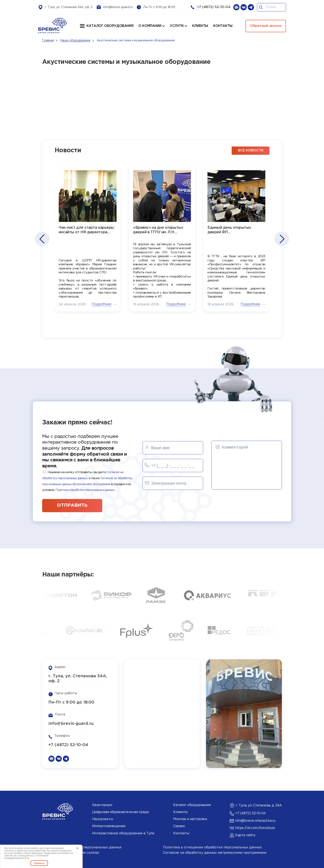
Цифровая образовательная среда (120, 812)
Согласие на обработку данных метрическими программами (215, 853)
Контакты (181, 833)
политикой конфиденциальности (26, 857)
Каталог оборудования (110, 26)
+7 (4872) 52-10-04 (214, 7)
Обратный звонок (266, 26)
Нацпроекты (102, 819)
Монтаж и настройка (190, 819)
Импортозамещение (109, 826)
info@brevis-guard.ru (118, 7)
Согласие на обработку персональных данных (82, 847)
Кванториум (102, 805)
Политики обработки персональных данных (85, 490)
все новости (251, 151)
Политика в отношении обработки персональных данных (212, 847)
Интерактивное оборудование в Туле (123, 833)
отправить (72, 505)
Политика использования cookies (71, 853)
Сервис (179, 826)
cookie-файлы (31, 848)
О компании (150, 26)
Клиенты (180, 812)
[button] (42, 239)
